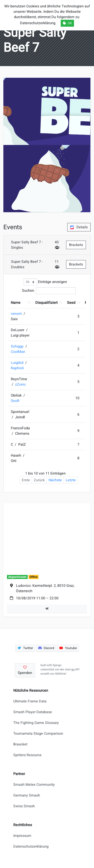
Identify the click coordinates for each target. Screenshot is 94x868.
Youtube (68, 648)
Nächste (55, 480)
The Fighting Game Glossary (36, 723)
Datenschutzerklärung (31, 846)
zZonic (20, 384)
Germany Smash (27, 795)
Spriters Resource (27, 755)
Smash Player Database (33, 712)
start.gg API (72, 669)
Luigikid (18, 363)
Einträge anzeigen (45, 282)
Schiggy (18, 346)
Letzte (71, 480)
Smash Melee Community (34, 785)
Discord (46, 648)
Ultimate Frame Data (30, 701)
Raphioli (17, 368)
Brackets (76, 245)
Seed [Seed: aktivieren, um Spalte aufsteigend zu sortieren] (71, 303)
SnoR (15, 401)
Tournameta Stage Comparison (38, 734)
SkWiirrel (61, 674)
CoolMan (18, 352)
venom (17, 314)
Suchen (49, 291)
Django (57, 665)
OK (67, 23)
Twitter (25, 648)
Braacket (20, 744)
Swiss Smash (24, 806)
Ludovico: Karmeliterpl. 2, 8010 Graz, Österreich (45, 588)
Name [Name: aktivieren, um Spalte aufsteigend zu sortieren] (16, 303)
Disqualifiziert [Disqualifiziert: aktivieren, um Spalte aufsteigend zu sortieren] (46, 303)
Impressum (22, 836)
